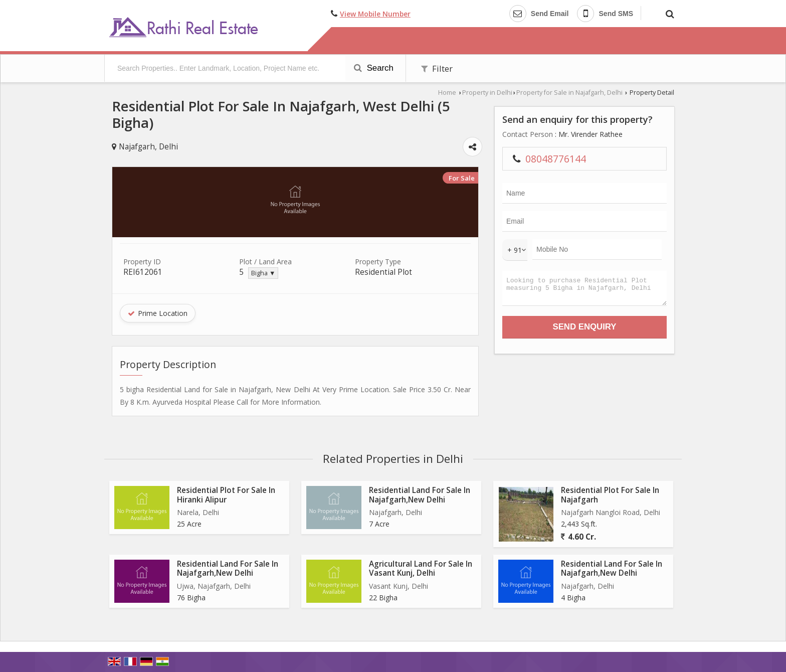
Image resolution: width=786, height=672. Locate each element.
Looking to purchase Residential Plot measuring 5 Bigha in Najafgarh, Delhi (584, 291)
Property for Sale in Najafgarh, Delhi (569, 93)
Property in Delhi (487, 93)
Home (447, 93)
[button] (375, 14)
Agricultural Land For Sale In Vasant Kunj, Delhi (421, 568)
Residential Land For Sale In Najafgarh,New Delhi (420, 495)
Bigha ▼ (263, 273)
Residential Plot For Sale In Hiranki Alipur (226, 495)
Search (374, 68)
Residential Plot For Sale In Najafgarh (610, 495)
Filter (437, 68)
